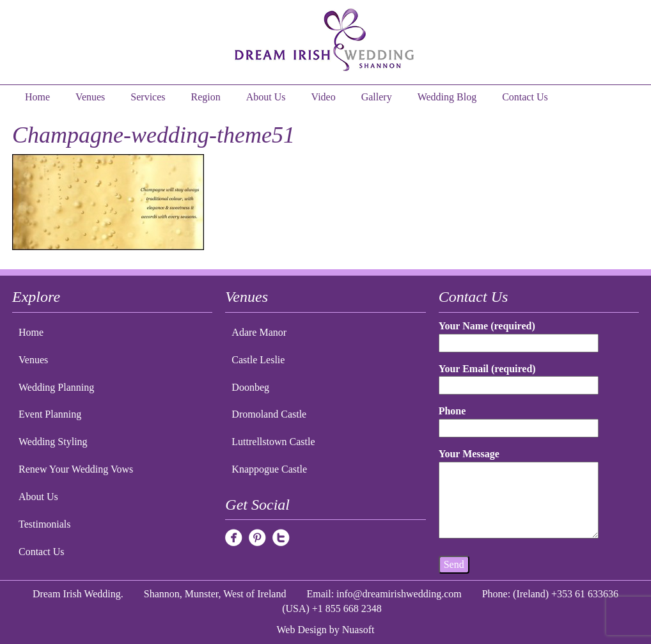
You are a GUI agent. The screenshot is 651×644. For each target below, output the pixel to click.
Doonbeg (250, 387)
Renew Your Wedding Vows (76, 469)
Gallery (377, 97)
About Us (266, 97)
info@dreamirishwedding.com (399, 594)
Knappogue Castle (269, 469)
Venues (90, 97)
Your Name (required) (519, 334)
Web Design (302, 630)
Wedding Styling (53, 442)
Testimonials (45, 524)
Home (37, 97)
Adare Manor (259, 332)
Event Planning (50, 414)
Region (206, 97)
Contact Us (525, 97)
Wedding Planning (56, 387)
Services (148, 97)
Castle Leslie (258, 360)
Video (324, 97)
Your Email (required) (519, 377)
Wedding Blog (447, 97)
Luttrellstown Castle (273, 442)
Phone (519, 419)
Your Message (519, 494)
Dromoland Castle (269, 414)
